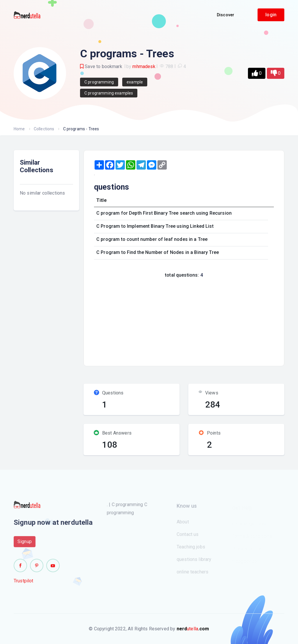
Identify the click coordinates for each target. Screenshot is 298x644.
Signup (25, 544)
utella (193, 629)
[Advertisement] (194, 320)
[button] (257, 73)
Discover (226, 15)
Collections (44, 129)
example (135, 82)
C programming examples (109, 93)
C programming (99, 82)
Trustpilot (24, 584)
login (271, 15)
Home (19, 129)
